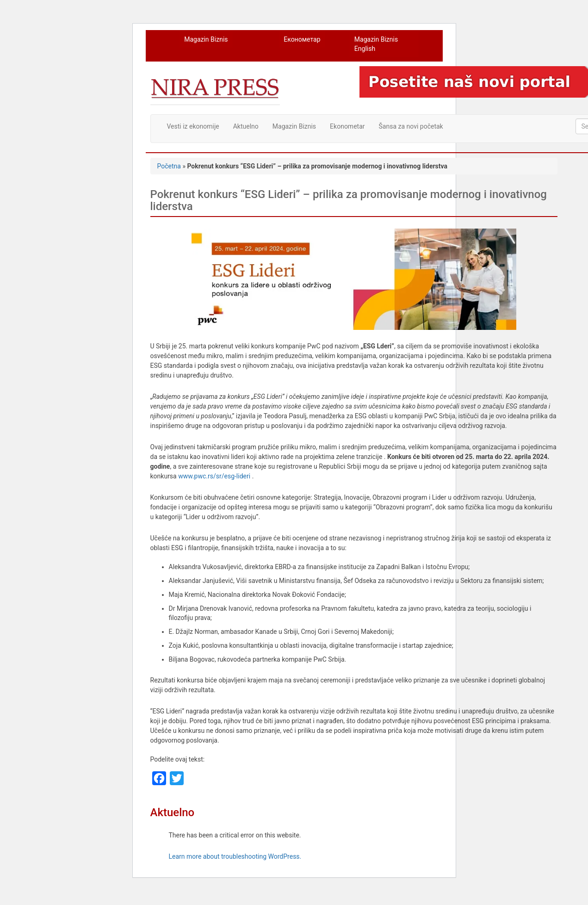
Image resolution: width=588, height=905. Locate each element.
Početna (169, 166)
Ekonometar (347, 126)
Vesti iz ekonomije (193, 126)
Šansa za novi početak (411, 126)
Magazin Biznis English (376, 44)
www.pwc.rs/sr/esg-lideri (214, 476)
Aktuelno (246, 126)
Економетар (302, 39)
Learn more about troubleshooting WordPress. (235, 856)
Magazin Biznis (206, 39)
